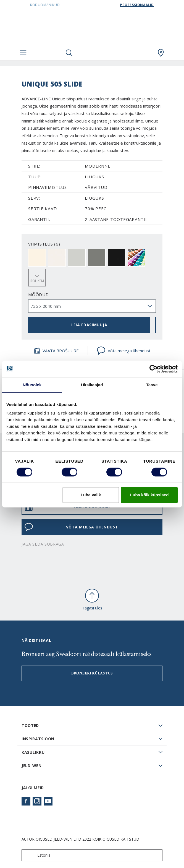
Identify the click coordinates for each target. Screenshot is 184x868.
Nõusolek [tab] (32, 385)
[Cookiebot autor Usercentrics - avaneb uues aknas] (153, 369)
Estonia (37, 855)
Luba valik (91, 495)
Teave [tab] (152, 385)
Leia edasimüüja (89, 325)
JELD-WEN (32, 766)
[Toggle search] (69, 53)
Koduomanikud (45, 5)
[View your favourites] (115, 53)
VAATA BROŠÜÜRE (56, 351)
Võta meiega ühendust (124, 351)
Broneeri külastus (92, 673)
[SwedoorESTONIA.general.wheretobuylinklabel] (161, 53)
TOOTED (30, 725)
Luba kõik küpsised (149, 495)
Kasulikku (33, 752)
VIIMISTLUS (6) (44, 244)
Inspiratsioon (38, 739)
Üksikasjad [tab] (92, 385)
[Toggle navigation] (23, 53)
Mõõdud (39, 294)
